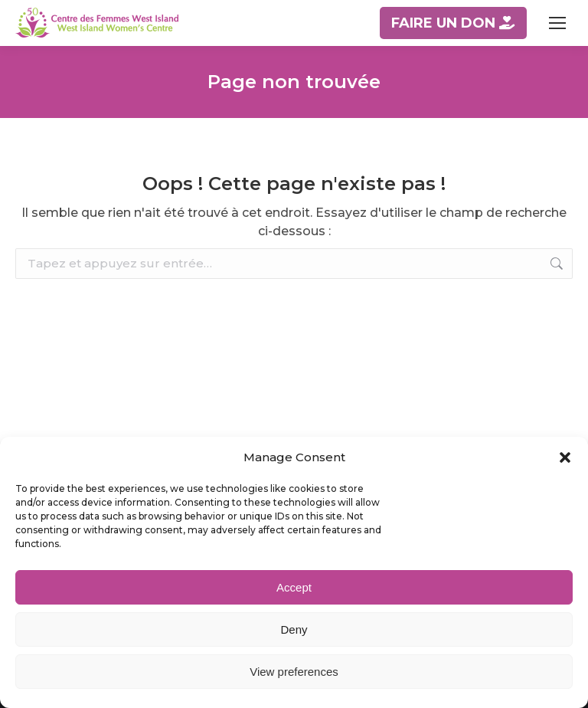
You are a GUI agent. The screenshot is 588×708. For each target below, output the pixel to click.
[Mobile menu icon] (557, 23)
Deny (294, 629)
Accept (294, 587)
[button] (565, 457)
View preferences (294, 672)
